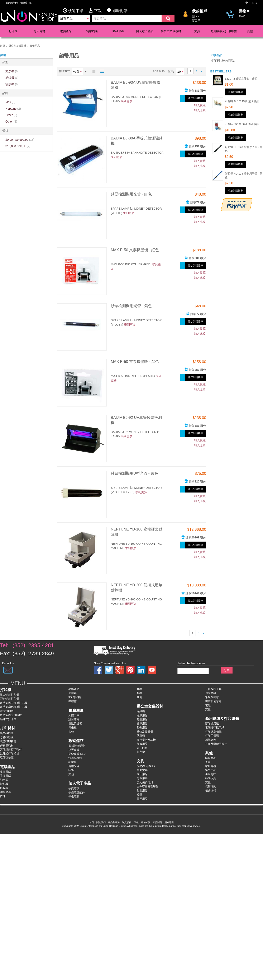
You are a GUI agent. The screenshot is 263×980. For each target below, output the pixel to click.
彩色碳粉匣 (7, 737)
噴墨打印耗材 (8, 741)
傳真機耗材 (7, 745)
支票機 (12, 71)
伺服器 (73, 693)
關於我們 (101, 822)
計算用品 (142, 724)
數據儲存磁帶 (77, 746)
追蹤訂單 (26, 3)
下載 (98, 11)
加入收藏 (200, 105)
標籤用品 (142, 744)
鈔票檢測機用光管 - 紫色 (131, 306)
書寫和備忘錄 (213, 701)
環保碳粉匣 (7, 758)
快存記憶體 (75, 758)
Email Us (8, 663)
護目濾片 (74, 719)
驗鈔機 (12, 84)
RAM (71, 770)
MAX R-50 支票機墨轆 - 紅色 (135, 250)
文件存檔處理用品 (148, 786)
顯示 (171, 72)
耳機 (139, 689)
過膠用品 (142, 715)
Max (10, 102)
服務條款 (146, 822)
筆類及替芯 (212, 697)
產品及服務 (114, 822)
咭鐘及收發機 (145, 732)
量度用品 (142, 799)
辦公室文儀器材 (171, 31)
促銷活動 (211, 786)
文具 (197, 31)
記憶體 (73, 762)
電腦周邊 (92, 31)
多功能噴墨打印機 (11, 715)
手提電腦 (5, 776)
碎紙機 (141, 711)
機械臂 (73, 701)
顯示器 (4, 780)
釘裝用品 (142, 719)
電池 (208, 705)
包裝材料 (211, 693)
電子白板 (142, 748)
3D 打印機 (75, 697)
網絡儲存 (5, 792)
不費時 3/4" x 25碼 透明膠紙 (242, 101)
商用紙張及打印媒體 (224, 31)
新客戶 (196, 21)
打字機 (141, 752)
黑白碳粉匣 (7, 733)
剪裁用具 (142, 778)
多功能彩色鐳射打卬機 (14, 707)
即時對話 (117, 11)
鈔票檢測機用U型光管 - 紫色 (135, 473)
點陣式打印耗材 (9, 754)
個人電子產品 (145, 31)
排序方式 (64, 71)
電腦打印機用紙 (215, 727)
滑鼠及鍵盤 (75, 724)
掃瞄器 (4, 788)
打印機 (13, 31)
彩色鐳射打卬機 (9, 699)
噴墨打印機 (7, 711)
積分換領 (211, 791)
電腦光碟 (74, 766)
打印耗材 (39, 31)
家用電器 (211, 766)
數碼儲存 (118, 31)
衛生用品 (211, 770)
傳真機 (141, 736)
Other (11, 115)
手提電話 (74, 788)
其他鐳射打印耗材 (11, 749)
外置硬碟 (74, 750)
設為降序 (87, 72)
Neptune (13, 109)
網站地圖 (169, 822)
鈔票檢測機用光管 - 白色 (131, 194)
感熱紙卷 (211, 740)
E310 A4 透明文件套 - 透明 (241, 79)
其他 (250, 31)
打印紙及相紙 (213, 732)
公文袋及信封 (145, 782)
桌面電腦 (5, 772)
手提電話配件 (77, 792)
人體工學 (74, 715)
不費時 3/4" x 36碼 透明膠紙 (242, 124)
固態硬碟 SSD (77, 754)
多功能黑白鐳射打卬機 (14, 703)
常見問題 (157, 822)
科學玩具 (211, 778)
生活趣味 (211, 774)
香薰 (208, 762)
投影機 (4, 784)
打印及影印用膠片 (216, 744)
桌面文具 (142, 770)
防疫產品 (211, 758)
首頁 (3, 46)
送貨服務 (127, 822)
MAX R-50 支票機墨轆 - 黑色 (135, 362)
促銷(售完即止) (146, 766)
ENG (254, 3)
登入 (195, 16)
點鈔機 (12, 78)
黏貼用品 (142, 791)
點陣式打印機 (8, 719)
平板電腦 (74, 796)
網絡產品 (74, 689)
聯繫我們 (12, 3)
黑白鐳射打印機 (9, 695)
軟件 (3, 796)
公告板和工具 (213, 689)
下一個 (202, 71)
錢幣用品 (142, 727)
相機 (139, 693)
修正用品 (142, 774)
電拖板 (73, 727)
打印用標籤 (212, 736)
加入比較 (200, 110)
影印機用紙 (212, 724)
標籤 (139, 795)
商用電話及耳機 (146, 740)
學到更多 (126, 101)
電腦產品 (66, 31)
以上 (18, 146)
